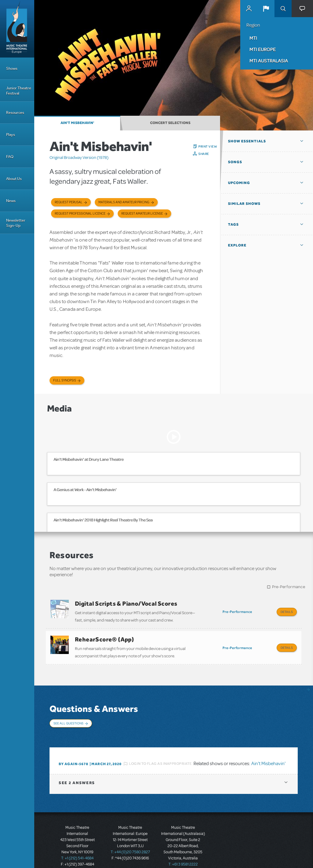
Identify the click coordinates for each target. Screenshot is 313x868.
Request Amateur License (142, 214)
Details (287, 612)
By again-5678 (73, 752)
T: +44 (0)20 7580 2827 (130, 840)
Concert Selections (170, 123)
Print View (208, 146)
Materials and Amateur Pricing (124, 202)
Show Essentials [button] (247, 141)
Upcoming (239, 183)
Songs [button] (235, 162)
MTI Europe (263, 49)
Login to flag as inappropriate (160, 752)
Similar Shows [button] (244, 204)
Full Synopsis (65, 380)
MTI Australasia (269, 61)
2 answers (77, 771)
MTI (253, 38)
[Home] (17, 29)
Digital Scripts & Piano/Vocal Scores (126, 603)
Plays (11, 135)
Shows (12, 68)
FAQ (10, 157)
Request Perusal (69, 202)
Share (204, 154)
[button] (266, 9)
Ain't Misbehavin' (77, 123)
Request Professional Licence (80, 214)
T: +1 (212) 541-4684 (77, 847)
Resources (15, 113)
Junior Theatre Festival (19, 91)
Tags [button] (233, 224)
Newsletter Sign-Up (16, 223)
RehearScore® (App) (104, 637)
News (11, 201)
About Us (14, 179)
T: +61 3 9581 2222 (183, 853)
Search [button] (283, 9)
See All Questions (68, 718)
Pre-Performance (289, 587)
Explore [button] (237, 245)
